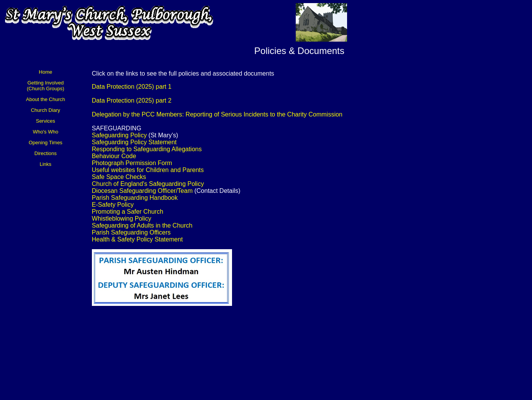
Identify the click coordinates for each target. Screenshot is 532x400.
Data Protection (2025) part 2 (132, 100)
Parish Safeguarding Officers (131, 232)
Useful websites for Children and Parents (148, 170)
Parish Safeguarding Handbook (135, 198)
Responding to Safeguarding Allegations (147, 149)
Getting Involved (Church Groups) (46, 86)
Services (46, 121)
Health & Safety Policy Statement (137, 239)
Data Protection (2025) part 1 (132, 87)
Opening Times (45, 143)
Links (46, 164)
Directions (46, 153)
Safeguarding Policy (119, 135)
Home (46, 72)
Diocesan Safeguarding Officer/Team (142, 191)
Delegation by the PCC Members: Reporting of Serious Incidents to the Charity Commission (217, 114)
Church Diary (46, 110)
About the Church (45, 99)
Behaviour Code (114, 156)
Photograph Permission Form (132, 163)
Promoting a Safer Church (128, 212)
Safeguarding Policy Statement (134, 142)
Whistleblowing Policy (122, 219)
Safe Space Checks (119, 177)
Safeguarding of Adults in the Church (142, 225)
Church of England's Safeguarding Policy (148, 184)
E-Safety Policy (113, 205)
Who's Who (46, 132)
